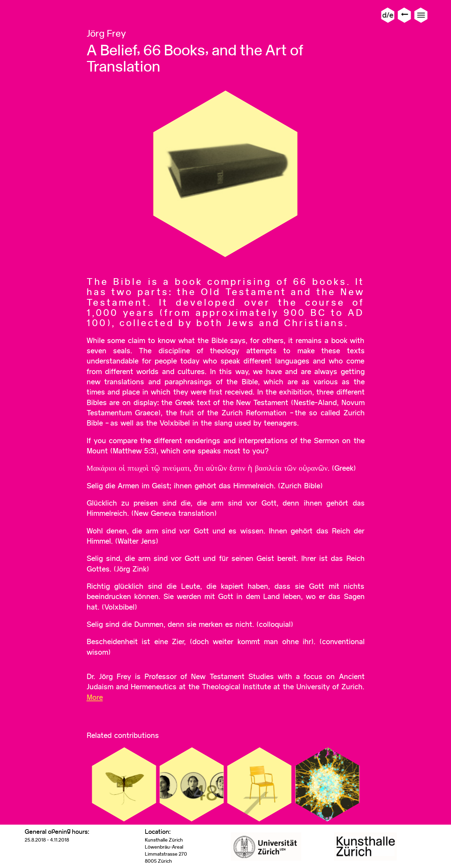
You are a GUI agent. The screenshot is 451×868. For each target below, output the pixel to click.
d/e (388, 15)
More (95, 697)
